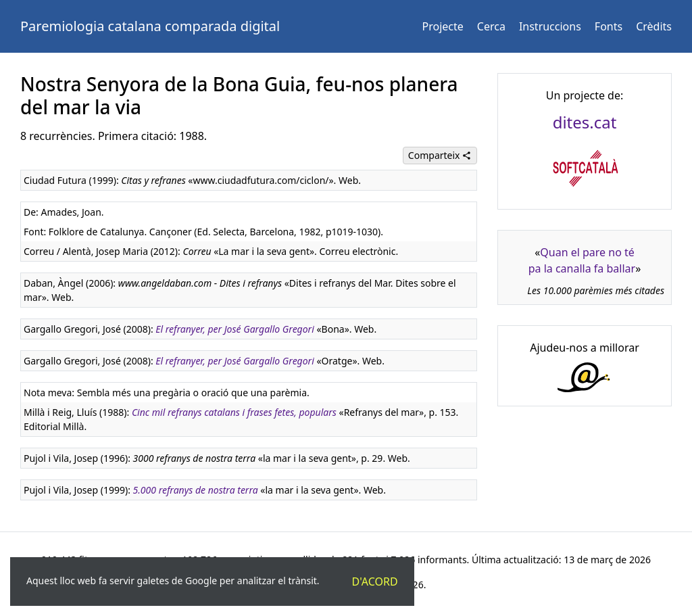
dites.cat (585, 122)
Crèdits (654, 26)
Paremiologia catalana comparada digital (150, 26)
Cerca (491, 26)
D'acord (375, 582)
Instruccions (550, 26)
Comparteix (440, 155)
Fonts (609, 26)
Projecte (443, 26)
